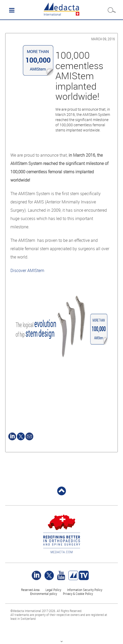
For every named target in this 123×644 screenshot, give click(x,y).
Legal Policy (53, 590)
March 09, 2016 (103, 39)
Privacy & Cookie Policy (78, 594)
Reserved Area (30, 590)
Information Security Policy (85, 590)
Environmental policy (44, 594)
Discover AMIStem (27, 270)
